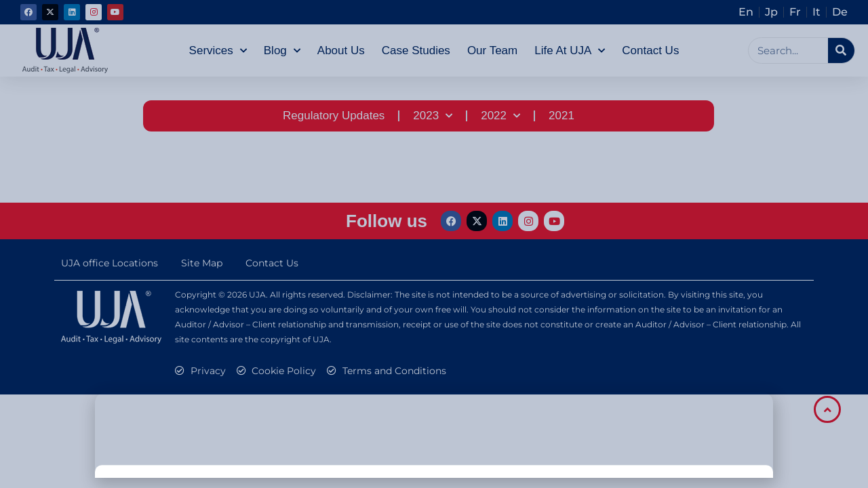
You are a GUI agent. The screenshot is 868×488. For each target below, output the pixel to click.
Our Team (492, 50)
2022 (500, 116)
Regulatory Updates (334, 116)
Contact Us (650, 50)
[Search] (841, 50)
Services (218, 51)
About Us (341, 50)
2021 (561, 116)
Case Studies (416, 50)
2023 (433, 116)
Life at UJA (570, 51)
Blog (282, 51)
